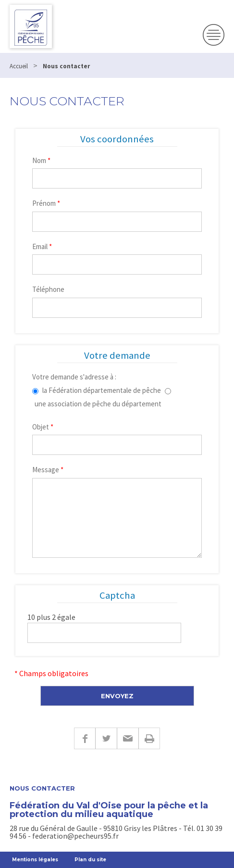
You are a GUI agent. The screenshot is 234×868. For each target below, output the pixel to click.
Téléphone (48, 289)
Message (48, 470)
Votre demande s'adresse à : (74, 377)
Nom (41, 160)
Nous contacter (42, 788)
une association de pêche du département (98, 404)
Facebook (85, 738)
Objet (43, 427)
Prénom (46, 203)
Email (42, 246)
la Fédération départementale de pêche (102, 390)
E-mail (128, 738)
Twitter (106, 738)
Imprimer (149, 738)
